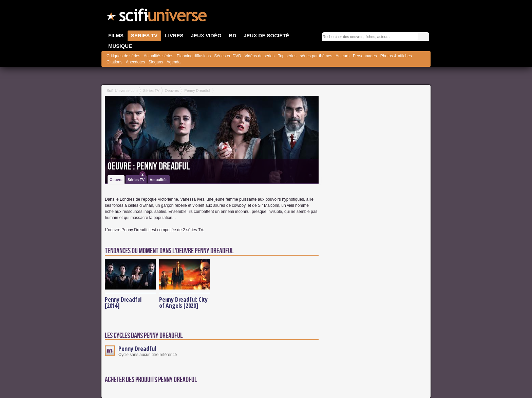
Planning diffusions (194, 56)
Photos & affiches (396, 56)
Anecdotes (136, 62)
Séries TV (137, 178)
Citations (115, 62)
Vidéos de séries (260, 56)
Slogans (156, 62)
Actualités (159, 180)
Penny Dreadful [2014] (123, 302)
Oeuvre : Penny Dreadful (149, 166)
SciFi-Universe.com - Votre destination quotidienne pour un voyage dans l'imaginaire (157, 17)
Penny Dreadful (137, 349)
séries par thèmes (316, 56)
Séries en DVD (227, 56)
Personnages (365, 56)
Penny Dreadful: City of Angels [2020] (183, 302)
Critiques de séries (123, 56)
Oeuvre (116, 180)
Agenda (174, 62)
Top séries (287, 56)
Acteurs (343, 56)
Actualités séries (158, 56)
